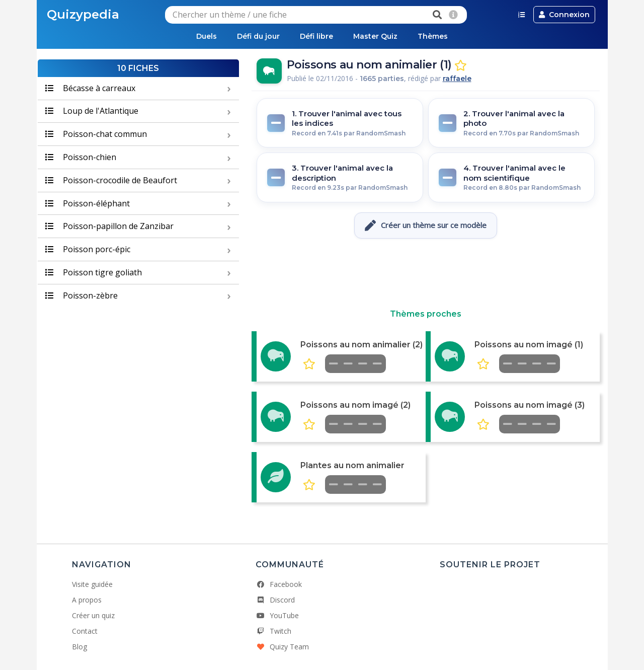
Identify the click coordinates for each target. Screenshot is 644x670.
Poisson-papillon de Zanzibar (109, 226)
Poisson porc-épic (88, 249)
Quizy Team (282, 647)
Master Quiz (375, 36)
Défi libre (316, 36)
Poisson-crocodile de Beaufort (111, 180)
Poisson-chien (81, 157)
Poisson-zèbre (82, 295)
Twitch (273, 631)
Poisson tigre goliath (94, 272)
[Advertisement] (426, 274)
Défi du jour (258, 36)
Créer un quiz (93, 615)
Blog (79, 647)
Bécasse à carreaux (90, 88)
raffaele (457, 79)
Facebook (279, 584)
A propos (87, 600)
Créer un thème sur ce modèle (426, 226)
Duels (207, 36)
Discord (275, 600)
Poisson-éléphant (88, 203)
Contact (85, 631)
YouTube (277, 615)
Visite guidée (92, 584)
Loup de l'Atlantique (92, 111)
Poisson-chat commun (96, 134)
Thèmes (433, 36)
